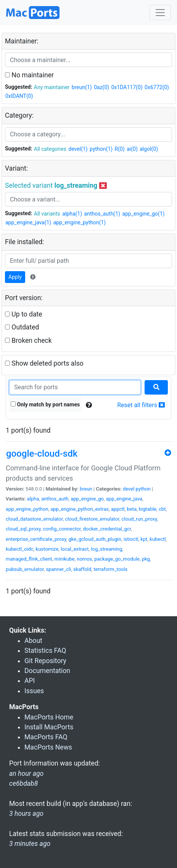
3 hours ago (26, 814)
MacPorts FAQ (46, 737)
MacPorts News (48, 747)
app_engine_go (87, 499)
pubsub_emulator (25, 569)
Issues (34, 691)
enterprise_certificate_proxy (36, 539)
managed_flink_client (29, 559)
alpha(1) (72, 214)
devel (129, 489)
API (30, 681)
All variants (47, 214)
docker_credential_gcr (107, 529)
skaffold (82, 569)
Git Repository (45, 661)
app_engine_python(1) (80, 222)
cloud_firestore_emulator (92, 519)
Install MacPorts (49, 727)
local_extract (75, 549)
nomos (84, 559)
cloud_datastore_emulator (34, 519)
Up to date (24, 314)
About (33, 641)
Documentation (47, 671)
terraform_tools (110, 569)
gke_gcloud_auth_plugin (95, 539)
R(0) (120, 149)
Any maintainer (52, 87)
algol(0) (149, 149)
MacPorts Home (49, 717)
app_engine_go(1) (143, 214)
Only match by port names (45, 404)
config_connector (62, 529)
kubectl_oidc (20, 549)
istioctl (131, 539)
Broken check (28, 340)
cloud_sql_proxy (23, 529)
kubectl (158, 539)
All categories (50, 149)
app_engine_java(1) (28, 222)
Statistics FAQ (45, 651)
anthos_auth (55, 499)
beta (132, 509)
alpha (33, 499)
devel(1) (78, 149)
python (143, 489)
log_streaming (106, 549)
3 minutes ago (30, 844)
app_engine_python (27, 509)
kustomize (47, 549)
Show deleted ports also (44, 363)
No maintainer (29, 75)
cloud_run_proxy (139, 519)
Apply (15, 277)
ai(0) (132, 149)
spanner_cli (58, 569)
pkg (146, 559)
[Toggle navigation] (160, 13)
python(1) (101, 149)
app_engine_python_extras (80, 509)
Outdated (22, 327)
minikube (65, 559)
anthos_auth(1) (102, 214)
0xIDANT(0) (19, 96)
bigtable (148, 509)
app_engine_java (124, 499)
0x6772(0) (157, 87)
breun (86, 489)
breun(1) (82, 87)
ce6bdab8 (23, 783)
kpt (144, 539)
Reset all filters (141, 405)
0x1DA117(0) (127, 87)
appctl (118, 509)
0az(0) (101, 87)
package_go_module (117, 559)
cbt (162, 509)
